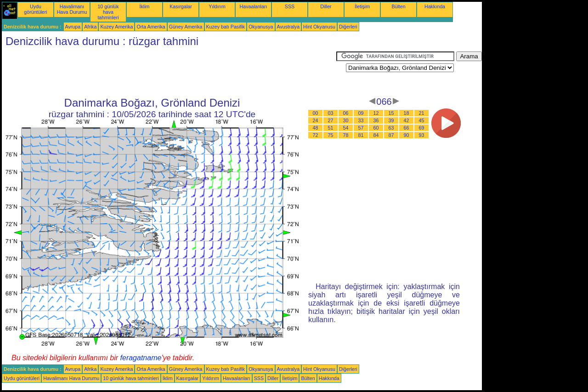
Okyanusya (261, 27)
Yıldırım (217, 6)
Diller (326, 6)
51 (331, 128)
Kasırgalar (181, 6)
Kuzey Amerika (116, 27)
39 (391, 120)
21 (422, 113)
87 (391, 135)
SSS (290, 6)
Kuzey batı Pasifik (226, 27)
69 (422, 128)
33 (361, 120)
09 (361, 113)
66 (407, 128)
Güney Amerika (186, 27)
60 (376, 128)
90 (407, 135)
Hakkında (435, 6)
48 (316, 128)
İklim (145, 6)
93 (422, 135)
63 (391, 128)
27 (331, 120)
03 (331, 113)
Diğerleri (348, 27)
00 (316, 113)
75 (331, 135)
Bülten (398, 6)
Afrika (90, 27)
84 (376, 135)
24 (316, 120)
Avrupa (73, 27)
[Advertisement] (169, 72)
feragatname (141, 358)
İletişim (362, 6)
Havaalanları (254, 6)
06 (346, 113)
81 (361, 135)
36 (376, 120)
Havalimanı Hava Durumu (72, 9)
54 (346, 128)
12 (376, 113)
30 (346, 120)
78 (346, 135)
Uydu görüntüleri (35, 9)
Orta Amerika (151, 27)
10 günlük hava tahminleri (108, 12)
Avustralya (288, 27)
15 (391, 113)
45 (422, 120)
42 (407, 120)
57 (361, 128)
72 (316, 135)
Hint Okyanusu (319, 27)
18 (407, 113)
